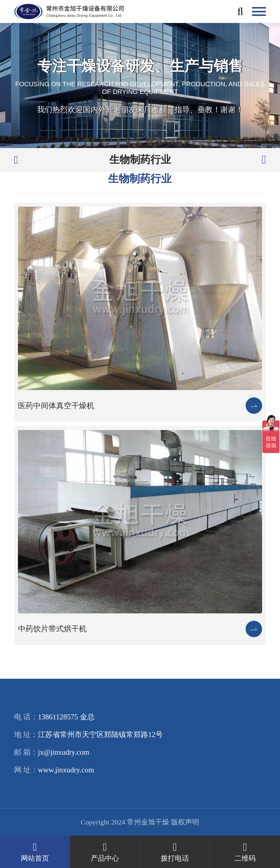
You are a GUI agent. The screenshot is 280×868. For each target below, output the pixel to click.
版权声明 (185, 822)
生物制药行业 (140, 160)
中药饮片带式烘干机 (52, 629)
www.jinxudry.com (66, 770)
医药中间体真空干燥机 (56, 406)
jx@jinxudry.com (64, 752)
